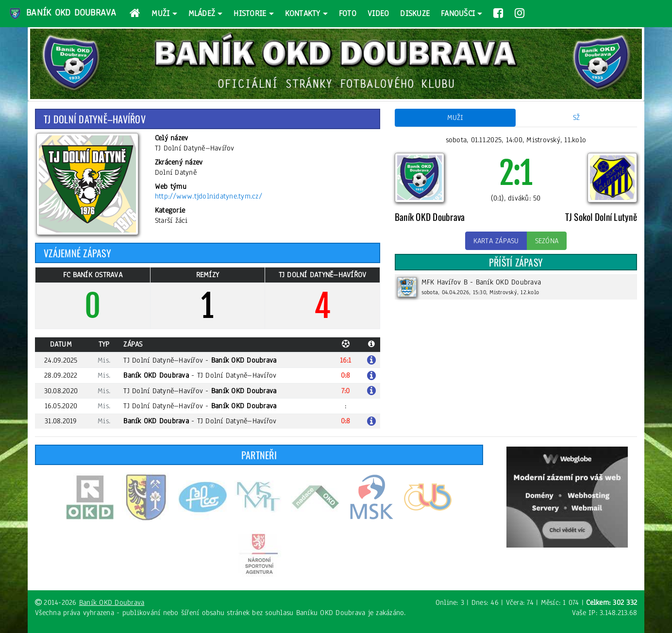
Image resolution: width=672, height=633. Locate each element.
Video (378, 13)
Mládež (202, 13)
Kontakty (303, 13)
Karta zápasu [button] (496, 241)
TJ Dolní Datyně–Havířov (163, 360)
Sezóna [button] (547, 241)
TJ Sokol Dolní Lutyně (601, 217)
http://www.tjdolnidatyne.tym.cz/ (209, 196)
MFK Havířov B (445, 282)
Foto (348, 13)
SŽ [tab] (577, 117)
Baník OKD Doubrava (62, 14)
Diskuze (415, 13)
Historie (250, 13)
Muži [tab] (455, 117)
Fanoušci (458, 13)
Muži (160, 13)
